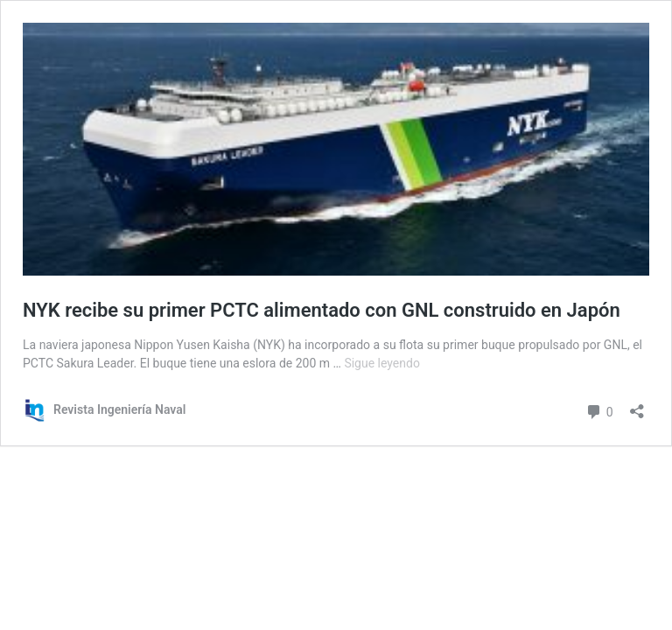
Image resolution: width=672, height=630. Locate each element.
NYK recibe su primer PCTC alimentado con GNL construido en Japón (322, 310)
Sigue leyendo (382, 363)
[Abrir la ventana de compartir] (637, 406)
